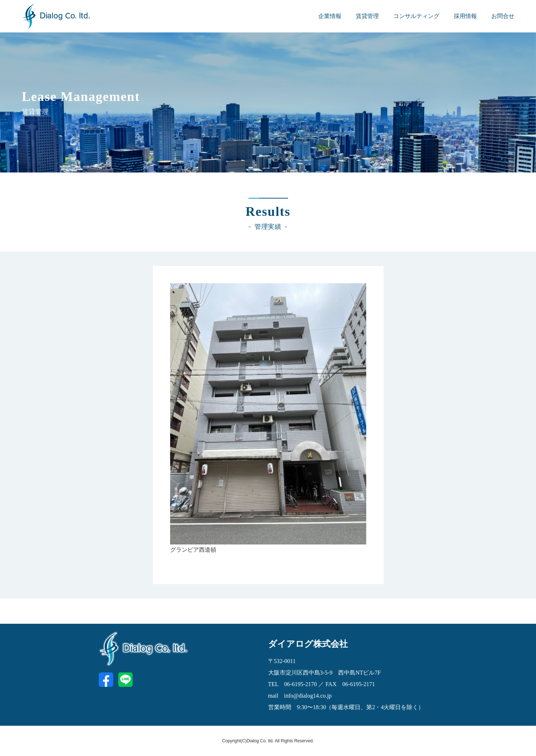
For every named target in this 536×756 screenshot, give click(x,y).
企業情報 (330, 16)
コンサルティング (416, 16)
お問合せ (503, 16)
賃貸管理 (367, 16)
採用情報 (465, 16)
